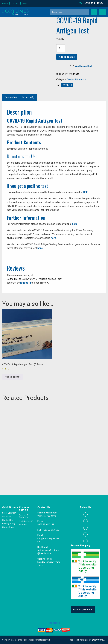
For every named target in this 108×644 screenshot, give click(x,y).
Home (5, 3)
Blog (25, 3)
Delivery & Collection (24, 516)
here (75, 224)
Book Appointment (83, 609)
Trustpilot (54, 623)
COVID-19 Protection (77, 79)
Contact (15, 3)
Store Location (9, 513)
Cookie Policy (8, 527)
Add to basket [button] (13, 377)
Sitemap (23, 524)
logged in (26, 283)
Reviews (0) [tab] (28, 97)
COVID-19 (67, 85)
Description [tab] (11, 97)
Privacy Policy (9, 523)
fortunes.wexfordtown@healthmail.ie (48, 552)
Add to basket (67, 57)
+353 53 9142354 (46, 524)
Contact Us (7, 520)
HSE (85, 192)
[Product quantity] (61, 48)
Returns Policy (26, 521)
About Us (7, 516)
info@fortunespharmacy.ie (49, 540)
